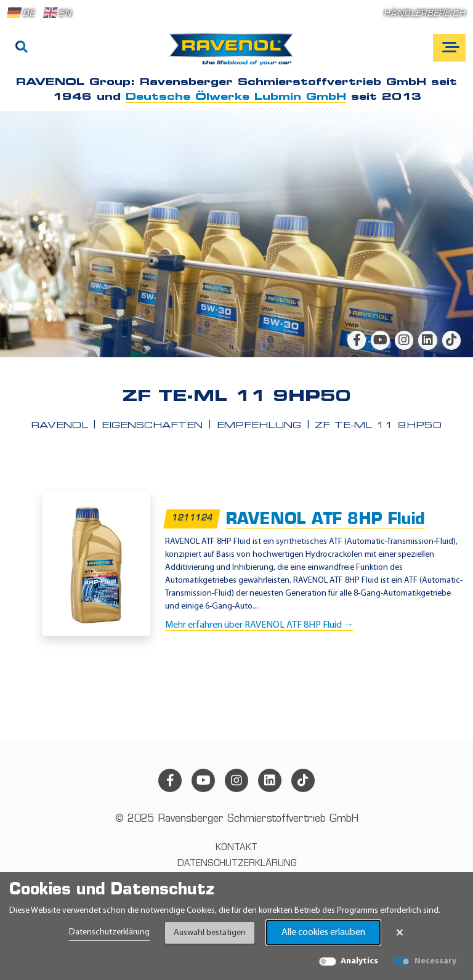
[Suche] (22, 48)
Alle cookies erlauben (323, 933)
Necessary (435, 961)
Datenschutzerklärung (109, 932)
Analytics (359, 961)
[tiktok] (451, 340)
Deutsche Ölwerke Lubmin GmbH (236, 97)
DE (21, 13)
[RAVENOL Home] (234, 54)
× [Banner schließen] (400, 933)
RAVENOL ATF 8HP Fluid (325, 520)
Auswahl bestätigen (210, 933)
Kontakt (236, 848)
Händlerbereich (425, 14)
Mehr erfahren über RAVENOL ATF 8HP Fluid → (259, 625)
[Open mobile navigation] (449, 48)
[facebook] (357, 340)
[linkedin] (427, 340)
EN (57, 13)
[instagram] (404, 340)
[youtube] (380, 340)
